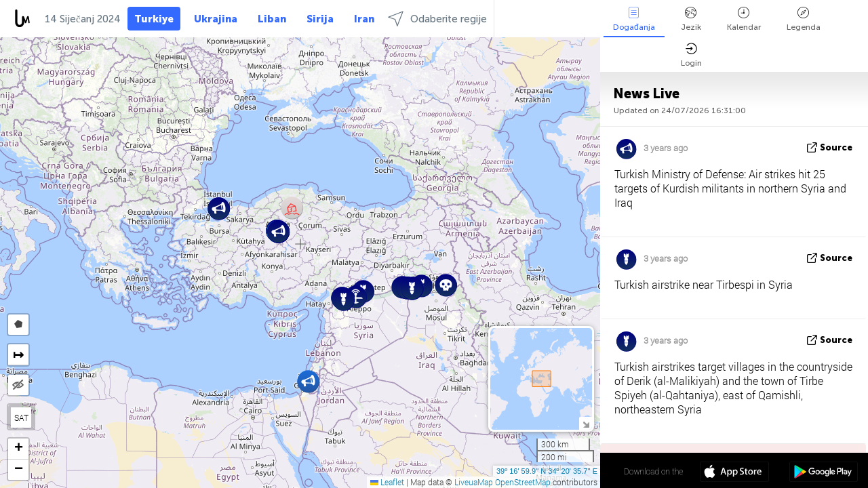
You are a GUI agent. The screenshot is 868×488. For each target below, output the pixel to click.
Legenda (804, 19)
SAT (21, 418)
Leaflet (387, 482)
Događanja (634, 19)
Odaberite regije (437, 19)
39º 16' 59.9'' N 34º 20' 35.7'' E (547, 471)
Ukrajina (216, 19)
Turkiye (154, 19)
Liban (272, 19)
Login (691, 55)
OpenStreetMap (523, 482)
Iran (364, 19)
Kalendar (744, 19)
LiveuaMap (474, 482)
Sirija (320, 19)
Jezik (691, 19)
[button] (292, 208)
